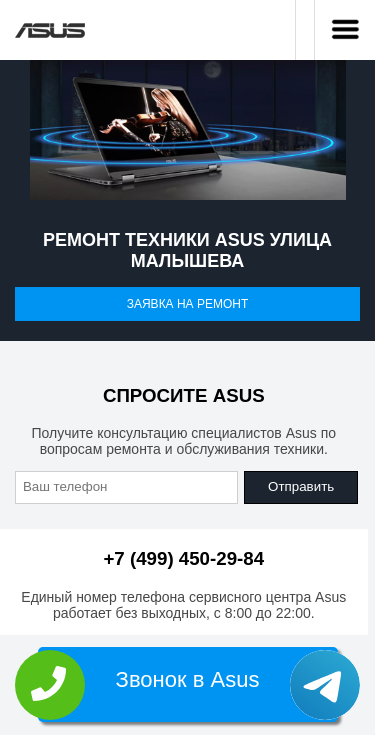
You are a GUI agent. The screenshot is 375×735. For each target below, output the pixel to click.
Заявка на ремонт (188, 304)
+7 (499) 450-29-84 (183, 558)
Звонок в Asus (188, 679)
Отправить (301, 486)
